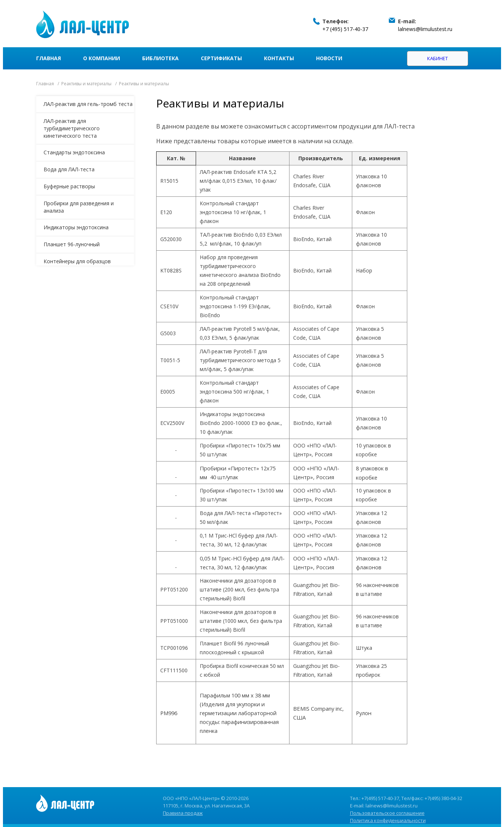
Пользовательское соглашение (387, 813)
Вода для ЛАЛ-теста (69, 169)
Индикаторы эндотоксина (76, 227)
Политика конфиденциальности (388, 820)
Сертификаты (221, 58)
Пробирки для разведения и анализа (79, 207)
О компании (102, 58)
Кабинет (438, 58)
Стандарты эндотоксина (74, 152)
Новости (329, 58)
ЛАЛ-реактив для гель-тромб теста (88, 104)
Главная (49, 58)
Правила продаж (183, 813)
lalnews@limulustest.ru (425, 29)
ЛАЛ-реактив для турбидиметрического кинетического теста (72, 128)
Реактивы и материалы (86, 84)
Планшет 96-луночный (72, 244)
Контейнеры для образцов (77, 261)
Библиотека (160, 58)
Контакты (279, 58)
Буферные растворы (69, 186)
